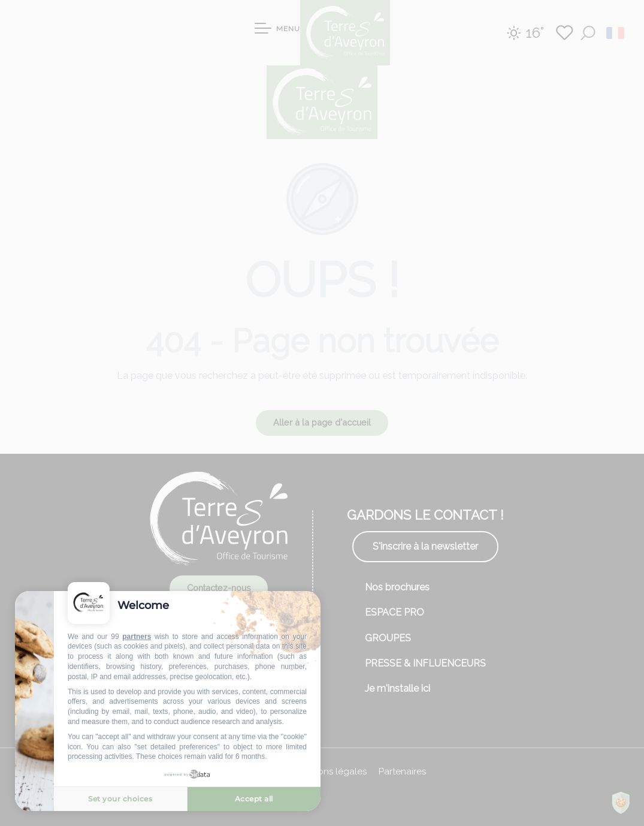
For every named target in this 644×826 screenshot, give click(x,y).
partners (137, 637)
